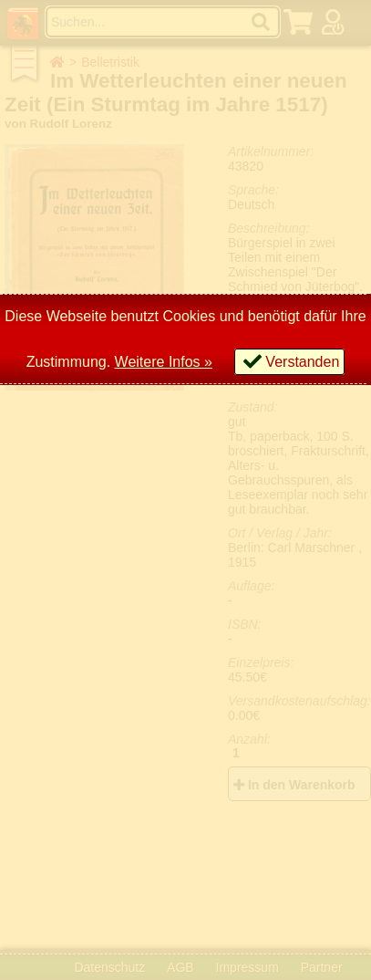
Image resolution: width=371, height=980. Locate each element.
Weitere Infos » (164, 362)
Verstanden (302, 362)
